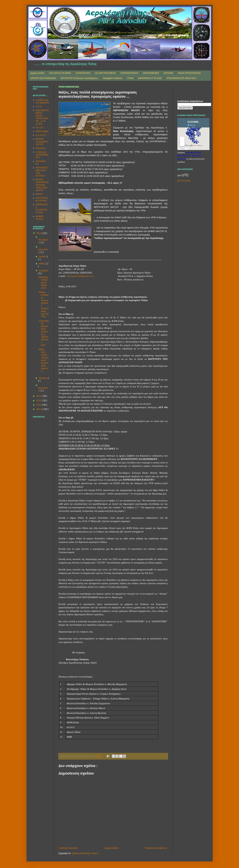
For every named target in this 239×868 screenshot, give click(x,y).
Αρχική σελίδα (37, 73)
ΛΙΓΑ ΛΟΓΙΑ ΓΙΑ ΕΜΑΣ (60, 73)
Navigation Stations (113, 78)
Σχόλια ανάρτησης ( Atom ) (85, 853)
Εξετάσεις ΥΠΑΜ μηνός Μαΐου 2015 (43, 283)
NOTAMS (168, 73)
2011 (39, 409)
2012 (39, 405)
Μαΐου (42, 264)
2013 (39, 400)
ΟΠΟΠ (39, 194)
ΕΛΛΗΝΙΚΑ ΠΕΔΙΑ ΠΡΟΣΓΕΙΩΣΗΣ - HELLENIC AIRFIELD (189, 156)
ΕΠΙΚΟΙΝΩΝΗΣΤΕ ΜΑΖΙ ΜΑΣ (181, 78)
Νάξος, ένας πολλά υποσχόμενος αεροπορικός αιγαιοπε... (43, 360)
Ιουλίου (43, 257)
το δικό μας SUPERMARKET (42, 155)
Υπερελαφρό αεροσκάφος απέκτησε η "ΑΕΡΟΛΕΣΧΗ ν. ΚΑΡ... (43, 333)
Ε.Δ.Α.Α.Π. (41, 135)
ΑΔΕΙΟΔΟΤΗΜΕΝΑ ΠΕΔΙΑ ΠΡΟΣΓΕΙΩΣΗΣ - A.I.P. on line (42, 117)
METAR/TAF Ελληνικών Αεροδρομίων (79, 78)
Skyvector (41, 148)
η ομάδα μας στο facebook (42, 101)
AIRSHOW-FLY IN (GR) (150, 78)
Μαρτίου (43, 378)
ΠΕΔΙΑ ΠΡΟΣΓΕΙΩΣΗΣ (189, 73)
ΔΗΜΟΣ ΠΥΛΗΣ (40, 218)
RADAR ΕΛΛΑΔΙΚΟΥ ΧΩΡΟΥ (42, 142)
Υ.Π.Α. (39, 106)
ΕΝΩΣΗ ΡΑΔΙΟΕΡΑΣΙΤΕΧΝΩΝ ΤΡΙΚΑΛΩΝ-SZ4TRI (42, 185)
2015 (39, 233)
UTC (185, 175)
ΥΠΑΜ (130, 78)
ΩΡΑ (180, 176)
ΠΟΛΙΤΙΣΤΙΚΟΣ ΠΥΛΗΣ (42, 199)
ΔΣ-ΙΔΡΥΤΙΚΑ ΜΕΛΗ (105, 73)
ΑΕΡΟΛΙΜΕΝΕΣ (151, 73)
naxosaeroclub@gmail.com (80, 276)
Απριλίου (43, 271)
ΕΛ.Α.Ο (39, 127)
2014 (39, 396)
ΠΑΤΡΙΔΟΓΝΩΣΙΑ (129, 73)
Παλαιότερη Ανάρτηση (156, 848)
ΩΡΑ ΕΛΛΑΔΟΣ (184, 181)
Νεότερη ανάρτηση (69, 848)
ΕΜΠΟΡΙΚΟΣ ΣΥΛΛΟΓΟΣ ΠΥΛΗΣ (42, 208)
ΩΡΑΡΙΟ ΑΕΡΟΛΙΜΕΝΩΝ (43, 78)
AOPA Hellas (42, 131)
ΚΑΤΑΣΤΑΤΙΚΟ (83, 73)
